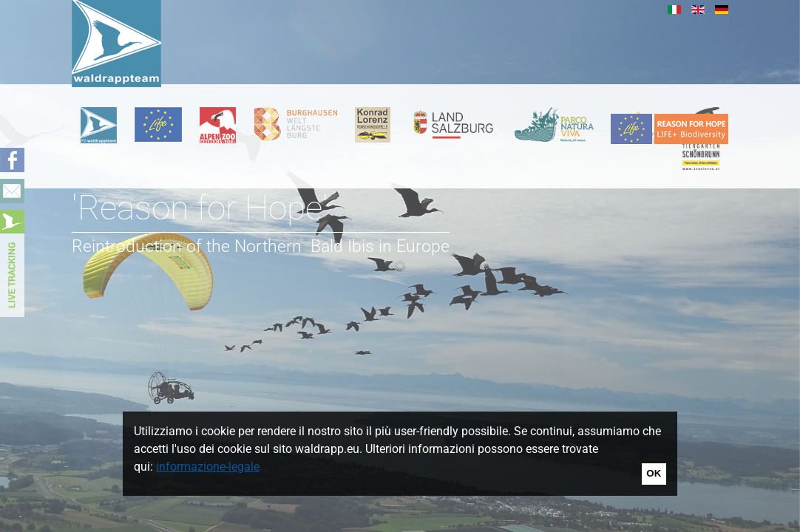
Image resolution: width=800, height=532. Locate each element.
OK (654, 473)
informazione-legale (208, 467)
